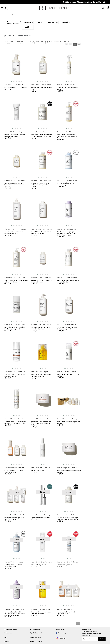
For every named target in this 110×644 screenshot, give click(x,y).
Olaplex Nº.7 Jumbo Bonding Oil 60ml (41, 609)
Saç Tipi (65, 22)
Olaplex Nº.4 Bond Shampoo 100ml (15, 180)
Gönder (102, 639)
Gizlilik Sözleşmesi (36, 642)
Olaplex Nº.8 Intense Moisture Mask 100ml (67, 372)
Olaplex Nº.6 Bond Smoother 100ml (15, 372)
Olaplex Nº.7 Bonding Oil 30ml (41, 372)
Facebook (61, 633)
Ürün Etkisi (27, 27)
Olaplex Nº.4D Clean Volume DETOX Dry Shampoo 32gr (67, 562)
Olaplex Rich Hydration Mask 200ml (41, 419)
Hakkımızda (8, 633)
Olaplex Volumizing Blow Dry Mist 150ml (41, 468)
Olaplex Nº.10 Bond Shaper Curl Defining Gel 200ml (15, 132)
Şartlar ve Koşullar (36, 637)
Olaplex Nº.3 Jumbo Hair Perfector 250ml (67, 515)
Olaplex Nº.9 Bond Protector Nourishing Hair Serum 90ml (15, 419)
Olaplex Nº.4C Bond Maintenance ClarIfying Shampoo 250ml (67, 180)
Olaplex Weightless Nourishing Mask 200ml (67, 468)
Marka (40, 22)
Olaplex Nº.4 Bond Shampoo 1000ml (67, 132)
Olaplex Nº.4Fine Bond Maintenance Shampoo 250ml (41, 229)
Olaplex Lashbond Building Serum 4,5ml (41, 515)
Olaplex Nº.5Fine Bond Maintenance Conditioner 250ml (67, 325)
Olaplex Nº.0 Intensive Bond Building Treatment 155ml (67, 85)
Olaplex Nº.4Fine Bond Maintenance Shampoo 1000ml (15, 229)
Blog (6, 637)
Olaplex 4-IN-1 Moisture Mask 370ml (15, 85)
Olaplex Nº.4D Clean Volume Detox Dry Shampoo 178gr (41, 562)
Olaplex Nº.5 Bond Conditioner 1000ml (15, 278)
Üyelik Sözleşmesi (36, 633)
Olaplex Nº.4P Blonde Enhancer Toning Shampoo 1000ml (15, 609)
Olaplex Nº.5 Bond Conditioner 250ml (67, 278)
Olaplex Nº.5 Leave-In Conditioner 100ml (15, 325)
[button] (11, 81)
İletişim (7, 642)
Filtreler (27, 22)
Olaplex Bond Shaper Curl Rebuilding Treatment (15, 515)
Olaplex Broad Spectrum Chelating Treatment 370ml (41, 85)
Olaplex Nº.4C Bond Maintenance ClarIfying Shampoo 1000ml (15, 562)
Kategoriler (52, 22)
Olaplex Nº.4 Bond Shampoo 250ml (41, 180)
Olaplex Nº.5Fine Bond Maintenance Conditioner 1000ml (41, 325)
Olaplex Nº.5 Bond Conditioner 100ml (41, 278)
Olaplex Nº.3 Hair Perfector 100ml (41, 132)
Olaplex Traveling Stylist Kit (14, 468)
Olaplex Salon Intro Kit (65, 609)
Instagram (61, 638)
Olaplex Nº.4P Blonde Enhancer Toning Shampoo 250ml (67, 229)
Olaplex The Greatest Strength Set (67, 419)
